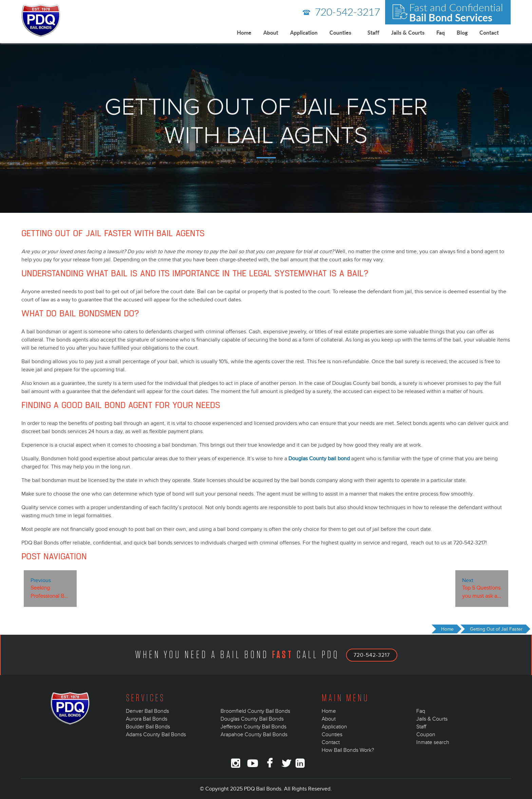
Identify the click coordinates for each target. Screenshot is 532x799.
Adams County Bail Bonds (156, 735)
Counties (340, 32)
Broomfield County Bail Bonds (255, 711)
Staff (373, 32)
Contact (489, 32)
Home (244, 32)
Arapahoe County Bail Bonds (254, 735)
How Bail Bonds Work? (348, 750)
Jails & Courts (408, 32)
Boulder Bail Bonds (148, 727)
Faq (441, 32)
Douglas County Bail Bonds (252, 719)
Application (304, 32)
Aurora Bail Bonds (147, 719)
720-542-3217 (341, 12)
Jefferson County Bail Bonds (253, 727)
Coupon (426, 735)
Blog (462, 32)
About (271, 32)
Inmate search (433, 742)
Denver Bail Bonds (147, 711)
